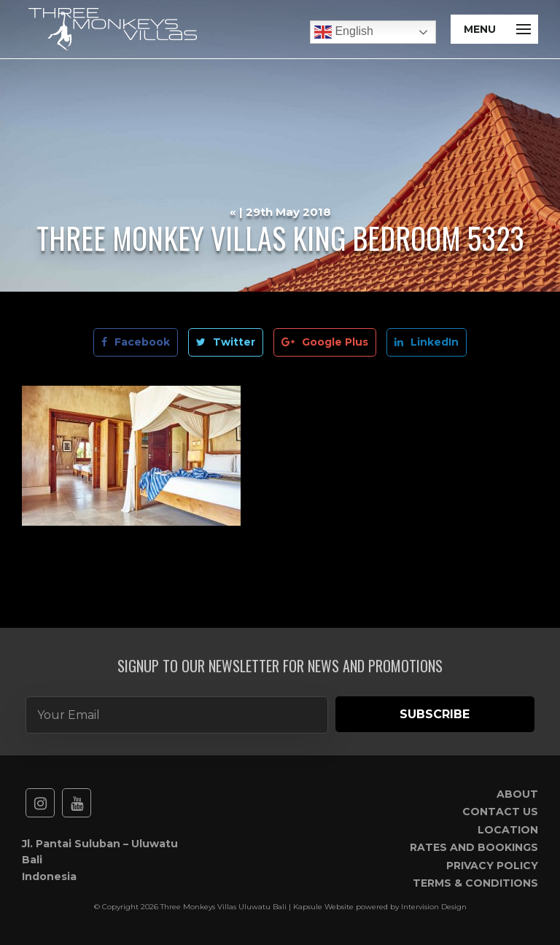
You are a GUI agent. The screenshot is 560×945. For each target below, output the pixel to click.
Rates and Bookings (474, 847)
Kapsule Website (323, 907)
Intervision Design (434, 907)
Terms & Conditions (475, 883)
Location (508, 830)
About (517, 794)
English (344, 32)
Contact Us (500, 812)
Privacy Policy (492, 866)
